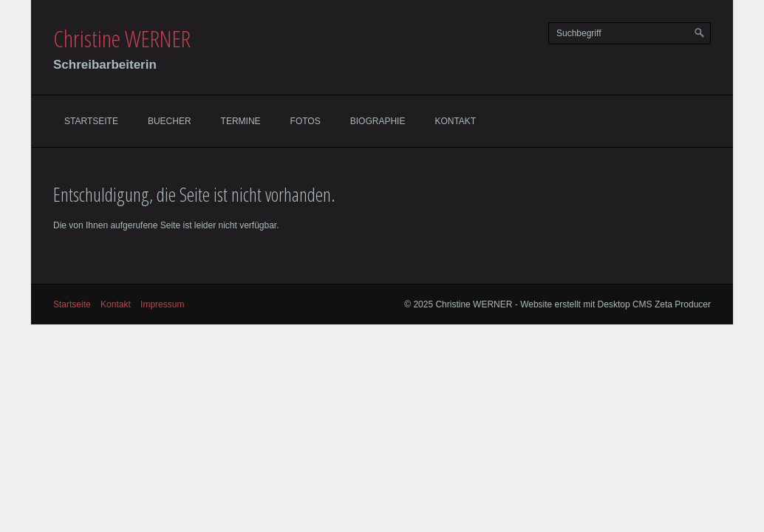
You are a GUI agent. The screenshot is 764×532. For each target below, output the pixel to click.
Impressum (162, 304)
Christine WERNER (122, 38)
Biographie (378, 121)
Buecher (170, 121)
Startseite (91, 121)
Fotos (306, 121)
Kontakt (455, 121)
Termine (241, 121)
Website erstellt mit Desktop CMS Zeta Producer (615, 304)
